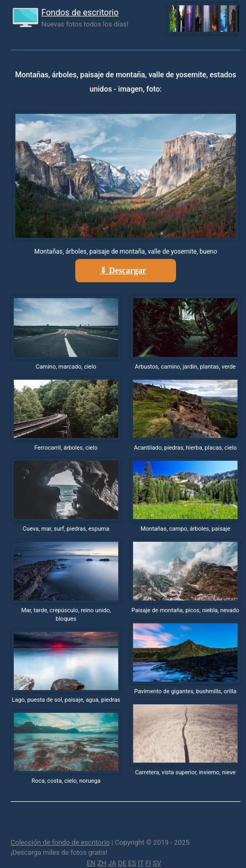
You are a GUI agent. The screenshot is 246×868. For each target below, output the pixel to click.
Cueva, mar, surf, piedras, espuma (66, 529)
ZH (102, 863)
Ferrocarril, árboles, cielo (66, 448)
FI (148, 863)
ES (132, 863)
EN (91, 863)
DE (122, 863)
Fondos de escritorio (80, 12)
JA (112, 863)
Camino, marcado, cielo (66, 367)
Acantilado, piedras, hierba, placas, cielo (186, 448)
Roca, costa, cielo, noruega (66, 781)
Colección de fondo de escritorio (60, 842)
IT (141, 863)
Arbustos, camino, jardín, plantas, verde (185, 367)
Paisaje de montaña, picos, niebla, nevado (185, 610)
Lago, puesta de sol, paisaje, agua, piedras (66, 700)
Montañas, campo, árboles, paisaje (185, 529)
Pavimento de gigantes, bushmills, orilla (185, 691)
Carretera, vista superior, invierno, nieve (186, 772)
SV (157, 863)
